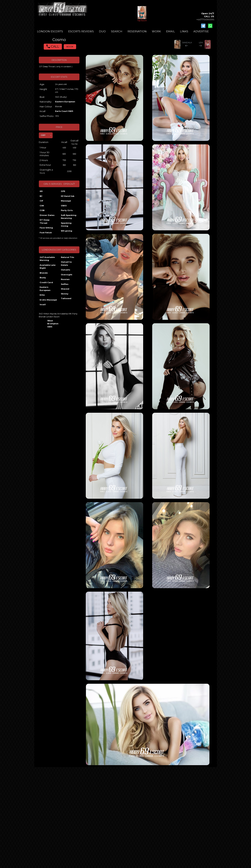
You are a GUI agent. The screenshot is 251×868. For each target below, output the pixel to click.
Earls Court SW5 (64, 111)
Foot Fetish (46, 233)
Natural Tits (67, 257)
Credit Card (46, 282)
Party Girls (67, 210)
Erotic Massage (48, 300)
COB (42, 210)
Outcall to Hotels (66, 264)
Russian (65, 279)
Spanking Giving (66, 225)
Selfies (65, 284)
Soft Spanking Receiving (69, 217)
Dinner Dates (47, 215)
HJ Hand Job (68, 196)
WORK (156, 31)
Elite (42, 295)
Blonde (44, 273)
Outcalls (65, 270)
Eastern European (65, 102)
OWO (64, 206)
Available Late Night (48, 267)
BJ (41, 196)
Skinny (65, 294)
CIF (41, 201)
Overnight (67, 275)
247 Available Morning (47, 259)
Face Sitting (46, 228)
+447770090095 (205, 20)
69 (41, 191)
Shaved (65, 289)
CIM (42, 206)
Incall (43, 305)
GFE (63, 191)
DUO (102, 31)
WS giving (67, 231)
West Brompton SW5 (53, 324)
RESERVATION (137, 31)
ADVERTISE (201, 31)
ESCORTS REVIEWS (81, 31)
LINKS (184, 31)
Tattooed (66, 298)
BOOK (70, 47)
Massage (66, 201)
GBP (43, 135)
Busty (43, 278)
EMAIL (170, 31)
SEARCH (117, 31)
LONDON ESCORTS (50, 31)
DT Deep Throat (45, 221)
